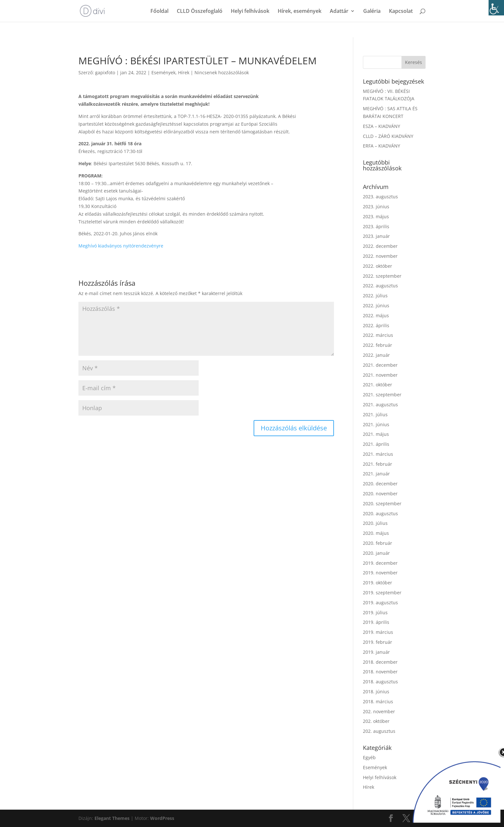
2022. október (378, 266)
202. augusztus (379, 731)
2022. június (376, 306)
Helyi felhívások (250, 12)
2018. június (376, 692)
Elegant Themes (112, 818)
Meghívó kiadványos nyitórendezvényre (121, 246)
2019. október (378, 583)
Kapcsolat (401, 12)
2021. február (378, 464)
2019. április (376, 622)
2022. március (378, 335)
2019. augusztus (380, 602)
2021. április (376, 444)
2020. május (376, 533)
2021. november (380, 375)
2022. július (375, 296)
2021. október (378, 385)
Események (163, 72)
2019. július (375, 612)
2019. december (380, 563)
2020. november (380, 494)
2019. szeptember (382, 593)
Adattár (339, 12)
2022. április (376, 325)
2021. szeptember (382, 395)
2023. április (376, 226)
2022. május (376, 315)
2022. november (380, 256)
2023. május (376, 216)
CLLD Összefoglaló (200, 12)
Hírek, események (300, 12)
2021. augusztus (380, 405)
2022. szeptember (382, 276)
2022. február (378, 345)
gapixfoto (105, 72)
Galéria (372, 12)
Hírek (184, 72)
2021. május (376, 434)
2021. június (376, 424)
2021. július (375, 414)
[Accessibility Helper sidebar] (496, 8)
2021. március (378, 454)
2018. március (378, 701)
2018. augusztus (380, 682)
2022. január (376, 355)
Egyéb (369, 757)
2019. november (380, 573)
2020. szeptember (382, 503)
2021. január (376, 474)
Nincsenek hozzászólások (222, 72)
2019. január (376, 652)
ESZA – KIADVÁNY (382, 126)
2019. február (378, 642)
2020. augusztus (380, 513)
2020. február (378, 543)
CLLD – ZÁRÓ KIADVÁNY (388, 136)
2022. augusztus (380, 286)
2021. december (380, 365)
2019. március (378, 632)
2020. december (380, 484)
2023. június (376, 207)
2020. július (375, 523)
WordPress (162, 818)
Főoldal (159, 12)
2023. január (376, 236)
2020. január (376, 553)
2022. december (380, 246)
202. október (376, 721)
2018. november (380, 672)
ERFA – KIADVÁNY (382, 146)
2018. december (380, 662)
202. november (379, 711)
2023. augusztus (380, 197)
